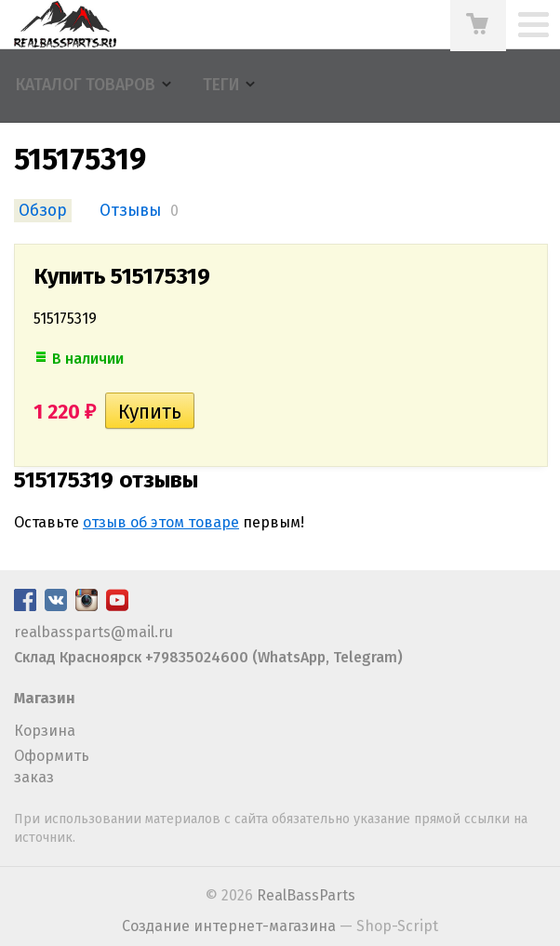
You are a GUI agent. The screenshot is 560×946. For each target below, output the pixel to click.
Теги (221, 85)
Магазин (45, 698)
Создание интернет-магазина (229, 926)
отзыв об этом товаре (161, 522)
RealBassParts (306, 895)
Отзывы (130, 211)
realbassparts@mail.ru (93, 632)
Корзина (45, 731)
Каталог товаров (86, 85)
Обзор (43, 211)
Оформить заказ (52, 766)
